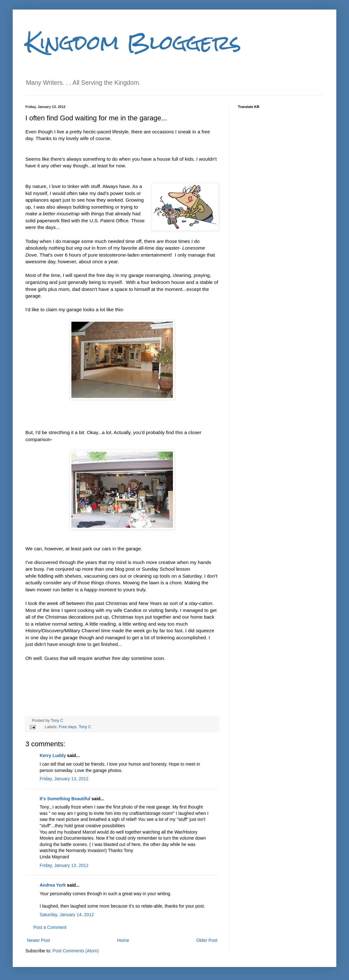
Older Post (207, 940)
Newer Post (38, 940)
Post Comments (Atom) (76, 951)
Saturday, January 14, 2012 (67, 915)
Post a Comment (50, 927)
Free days (68, 727)
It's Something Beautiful (65, 799)
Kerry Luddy (53, 755)
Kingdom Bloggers (133, 42)
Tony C (57, 721)
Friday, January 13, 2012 (64, 779)
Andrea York (53, 885)
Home (123, 940)
